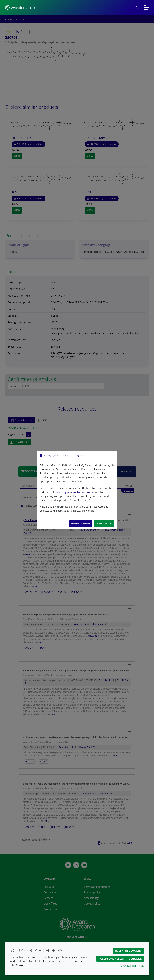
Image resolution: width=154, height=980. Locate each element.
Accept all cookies (128, 951)
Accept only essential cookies (120, 959)
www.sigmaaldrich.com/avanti (75, 492)
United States (81, 524)
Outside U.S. (104, 524)
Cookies (21, 965)
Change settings (132, 966)
